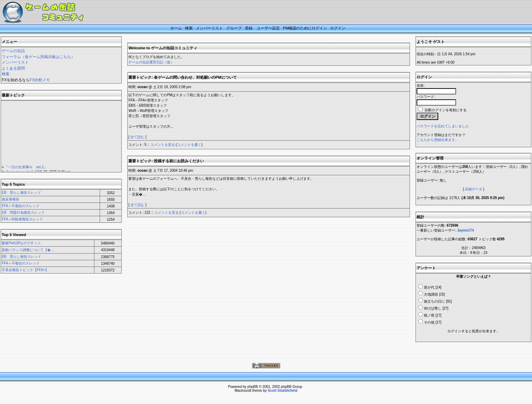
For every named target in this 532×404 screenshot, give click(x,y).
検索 (189, 28)
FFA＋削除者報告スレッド (22, 219)
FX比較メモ (40, 80)
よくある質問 (13, 68)
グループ (234, 28)
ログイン (338, 28)
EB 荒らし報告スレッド (22, 193)
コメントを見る (163, 145)
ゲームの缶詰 (13, 51)
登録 (249, 28)
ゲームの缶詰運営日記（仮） (151, 62)
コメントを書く (189, 145)
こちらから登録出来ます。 (438, 140)
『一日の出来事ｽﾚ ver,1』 (26, 168)
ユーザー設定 (268, 28)
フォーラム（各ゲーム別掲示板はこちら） (38, 57)
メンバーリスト (209, 28)
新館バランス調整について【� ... (28, 250)
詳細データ (474, 189)
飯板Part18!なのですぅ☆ (21, 243)
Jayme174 (466, 230)
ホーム (176, 28)
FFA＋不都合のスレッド (21, 206)
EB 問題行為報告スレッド (23, 212)
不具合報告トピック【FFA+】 (25, 270)
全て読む (137, 137)
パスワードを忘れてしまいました (443, 126)
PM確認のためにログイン (305, 28)
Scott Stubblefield (282, 391)
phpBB (253, 387)
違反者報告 (10, 199)
